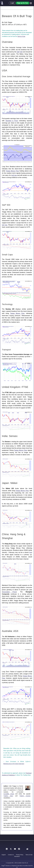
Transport (6, 350)
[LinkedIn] (7, 849)
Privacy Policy (20, 855)
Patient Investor (25, 796)
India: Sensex (10, 436)
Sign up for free (23, 3)
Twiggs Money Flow (12, 171)
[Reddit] (27, 849)
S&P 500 (20, 52)
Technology (7, 304)
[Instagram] (23, 849)
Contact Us (11, 855)
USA (4, 70)
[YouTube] (15, 849)
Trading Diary (8, 796)
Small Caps (7, 255)
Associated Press (9, 592)
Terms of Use (21, 36)
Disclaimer (17, 856)
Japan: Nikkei (10, 483)
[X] (11, 849)
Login (12, 3)
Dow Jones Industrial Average (16, 76)
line (31, 552)
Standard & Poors (12, 121)
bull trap (14, 175)
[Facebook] (19, 849)
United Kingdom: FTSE (15, 387)
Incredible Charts (9, 794)
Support (4, 855)
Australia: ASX (10, 631)
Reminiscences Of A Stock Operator (14, 764)
